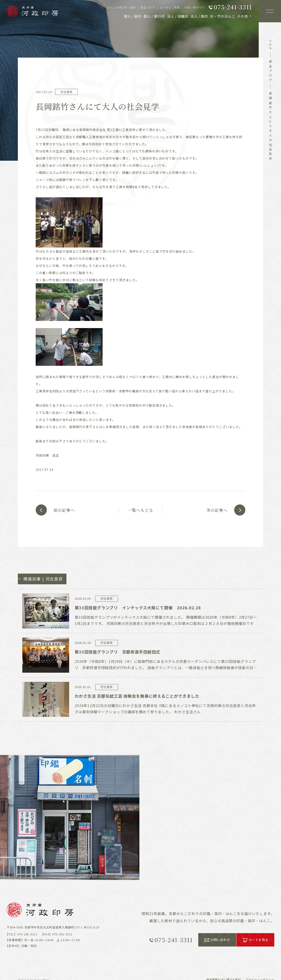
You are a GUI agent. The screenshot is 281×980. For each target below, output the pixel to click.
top (270, 46)
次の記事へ (217, 510)
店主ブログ (270, 71)
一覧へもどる (140, 510)
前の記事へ (64, 510)
